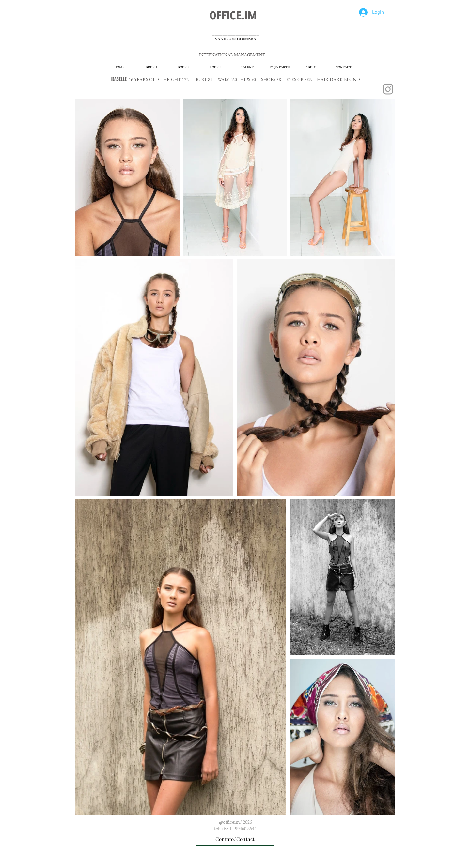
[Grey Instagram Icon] (388, 89)
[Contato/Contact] (235, 839)
